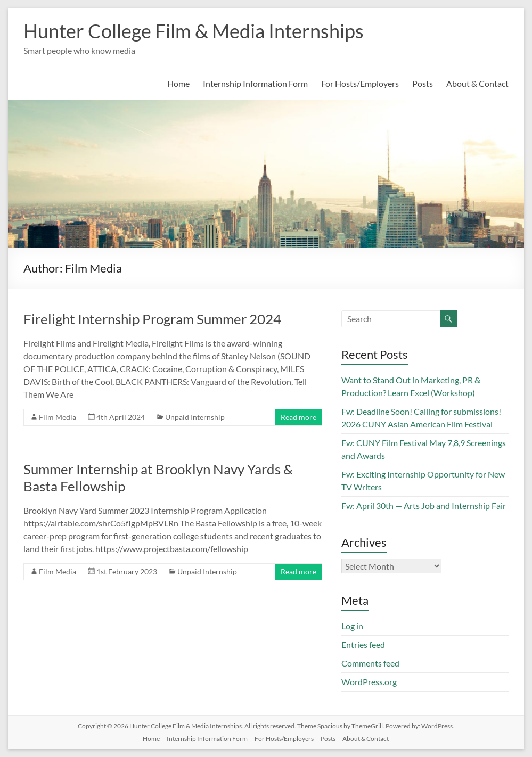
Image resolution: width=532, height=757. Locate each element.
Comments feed (370, 663)
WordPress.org (369, 682)
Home (178, 83)
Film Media (58, 417)
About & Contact (477, 83)
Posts (423, 83)
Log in (352, 626)
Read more (298, 417)
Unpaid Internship (195, 417)
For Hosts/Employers (360, 83)
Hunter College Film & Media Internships (194, 31)
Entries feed (363, 644)
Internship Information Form (255, 83)
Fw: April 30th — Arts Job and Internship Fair (424, 505)
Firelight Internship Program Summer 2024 (152, 319)
